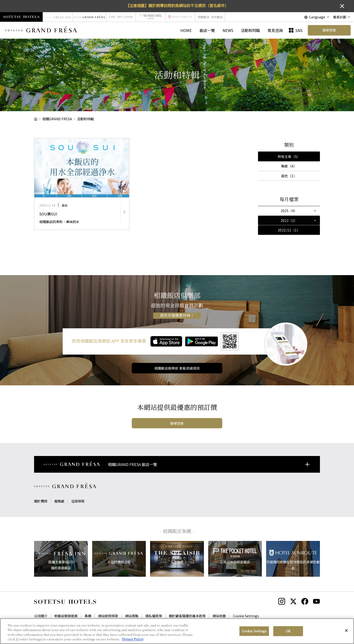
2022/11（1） (289, 230)
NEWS (228, 30)
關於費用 (41, 501)
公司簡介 (41, 616)
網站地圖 (219, 616)
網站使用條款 (108, 616)
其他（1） (289, 176)
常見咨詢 (275, 30)
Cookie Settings (246, 616)
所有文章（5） (289, 157)
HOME (186, 30)
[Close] (346, 633)
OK (288, 634)
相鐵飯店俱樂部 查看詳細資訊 (177, 368)
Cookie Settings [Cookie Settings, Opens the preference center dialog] (254, 634)
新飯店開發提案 (66, 616)
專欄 (88, 616)
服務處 (59, 501)
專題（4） (289, 166)
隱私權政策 (154, 616)
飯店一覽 (207, 30)
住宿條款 (78, 501)
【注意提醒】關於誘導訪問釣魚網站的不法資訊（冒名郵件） (177, 5)
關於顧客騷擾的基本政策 (187, 616)
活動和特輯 (250, 30)
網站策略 (132, 616)
